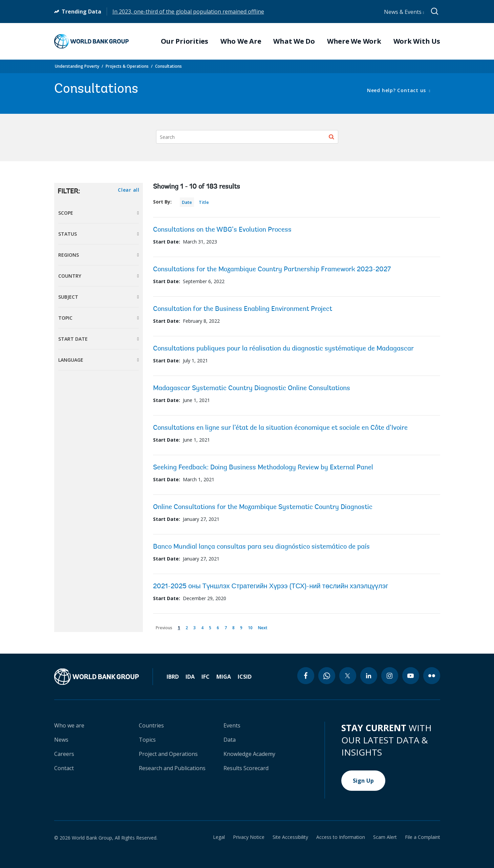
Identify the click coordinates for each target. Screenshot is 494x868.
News (61, 740)
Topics (147, 740)
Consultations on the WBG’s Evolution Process (222, 230)
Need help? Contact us (397, 90)
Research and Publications (172, 768)
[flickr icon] (432, 676)
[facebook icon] (306, 676)
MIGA (224, 677)
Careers (64, 754)
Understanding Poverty (77, 66)
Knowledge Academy (249, 754)
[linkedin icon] (369, 676)
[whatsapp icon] (327, 676)
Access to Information (341, 837)
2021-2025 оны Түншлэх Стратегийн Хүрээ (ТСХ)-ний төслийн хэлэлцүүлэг (271, 587)
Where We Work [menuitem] (354, 41)
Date (187, 202)
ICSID (245, 677)
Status (68, 234)
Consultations (168, 66)
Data (230, 740)
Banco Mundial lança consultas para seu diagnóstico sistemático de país (261, 547)
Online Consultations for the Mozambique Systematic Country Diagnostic (263, 507)
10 (251, 626)
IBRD (173, 677)
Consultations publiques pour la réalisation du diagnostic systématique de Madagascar (283, 349)
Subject (68, 297)
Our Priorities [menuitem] (185, 41)
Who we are (69, 725)
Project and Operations (168, 754)
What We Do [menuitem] (294, 41)
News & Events (404, 12)
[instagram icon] (390, 676)
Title (204, 202)
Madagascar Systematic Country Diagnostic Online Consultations (252, 388)
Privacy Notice (249, 837)
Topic (65, 318)
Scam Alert (385, 837)
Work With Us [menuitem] (417, 41)
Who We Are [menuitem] (241, 41)
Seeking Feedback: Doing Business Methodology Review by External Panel (263, 468)
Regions (69, 255)
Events (232, 725)
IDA (190, 677)
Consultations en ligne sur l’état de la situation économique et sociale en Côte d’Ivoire (280, 428)
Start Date (73, 339)
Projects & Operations (127, 66)
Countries (151, 725)
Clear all (129, 190)
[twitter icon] (348, 676)
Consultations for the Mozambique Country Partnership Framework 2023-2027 (272, 270)
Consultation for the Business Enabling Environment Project (243, 309)
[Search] (247, 137)
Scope (66, 213)
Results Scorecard (246, 768)
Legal (219, 837)
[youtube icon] (411, 676)
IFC (206, 677)
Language (71, 360)
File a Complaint (423, 837)
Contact (64, 768)
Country (70, 276)
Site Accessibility (290, 837)
